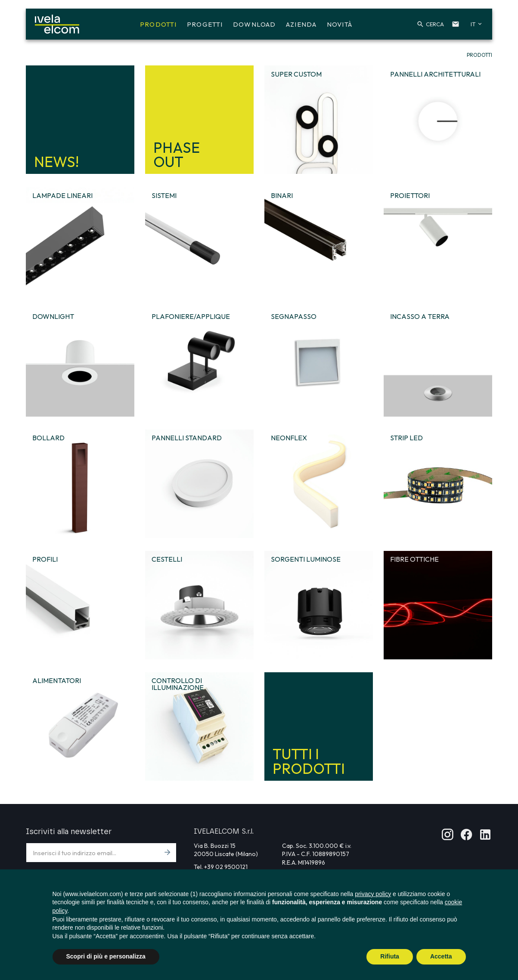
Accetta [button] (441, 956)
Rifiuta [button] (390, 956)
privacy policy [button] (373, 894)
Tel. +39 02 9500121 (221, 867)
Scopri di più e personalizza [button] (106, 956)
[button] (425, 25)
